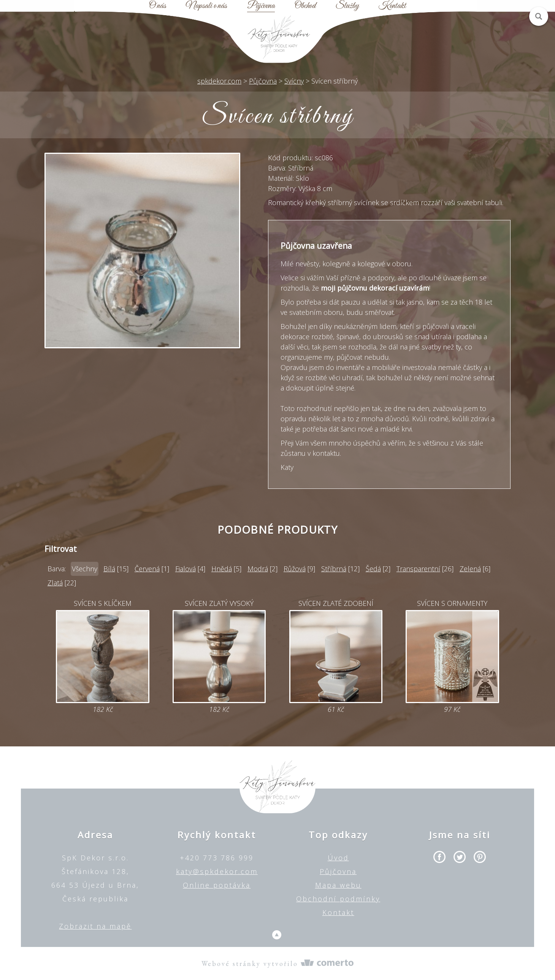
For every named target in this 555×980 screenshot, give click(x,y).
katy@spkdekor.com (217, 871)
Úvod (338, 858)
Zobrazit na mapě (95, 926)
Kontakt (392, 6)
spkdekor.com (219, 81)
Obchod (305, 6)
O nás (158, 6)
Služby (347, 6)
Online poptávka (217, 885)
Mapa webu (338, 885)
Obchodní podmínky (338, 899)
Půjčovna (261, 6)
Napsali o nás (206, 6)
